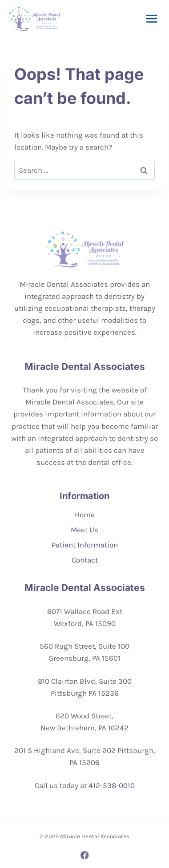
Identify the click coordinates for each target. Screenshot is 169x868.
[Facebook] (84, 855)
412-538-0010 (112, 785)
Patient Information (85, 545)
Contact (85, 560)
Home (85, 515)
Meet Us (84, 530)
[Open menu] (151, 18)
